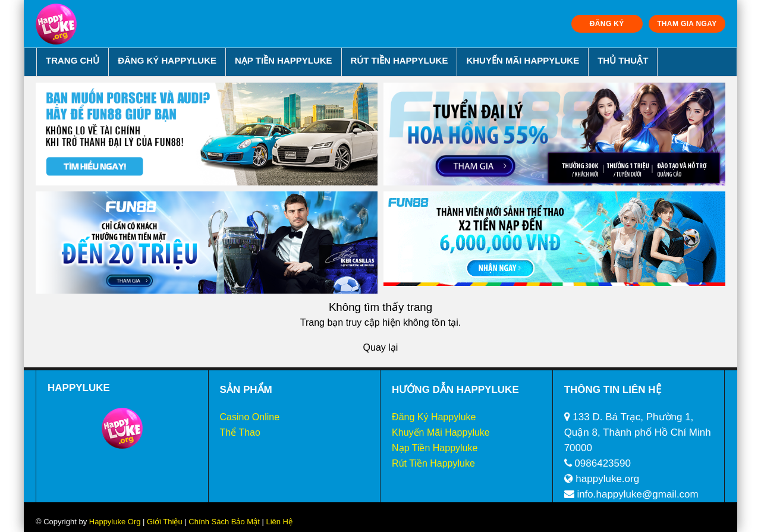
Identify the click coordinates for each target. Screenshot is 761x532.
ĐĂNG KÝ (607, 24)
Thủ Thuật (623, 60)
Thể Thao (240, 432)
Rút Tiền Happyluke (400, 60)
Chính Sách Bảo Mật (224, 522)
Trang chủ (73, 60)
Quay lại (381, 347)
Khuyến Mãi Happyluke (523, 60)
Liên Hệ (278, 522)
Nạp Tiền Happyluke (284, 60)
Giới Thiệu (165, 522)
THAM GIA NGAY (687, 24)
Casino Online (250, 417)
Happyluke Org (115, 522)
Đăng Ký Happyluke (167, 60)
